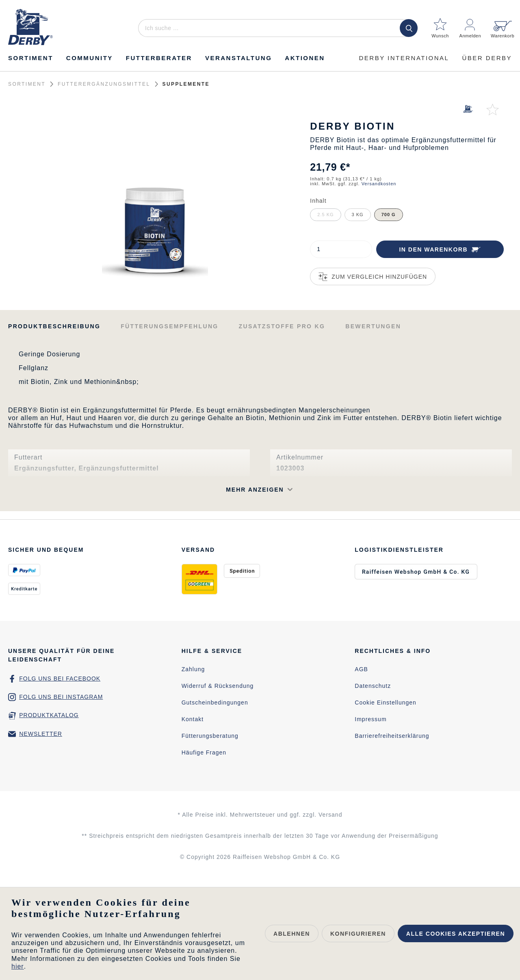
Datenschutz (373, 686)
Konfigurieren (358, 934)
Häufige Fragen (204, 752)
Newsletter (41, 734)
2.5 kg (325, 215)
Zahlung (193, 669)
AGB (361, 669)
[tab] (54, 326)
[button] (170, 490)
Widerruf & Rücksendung (218, 686)
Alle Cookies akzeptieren (456, 934)
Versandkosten (379, 184)
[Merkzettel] (440, 25)
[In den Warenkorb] (440, 249)
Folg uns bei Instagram (61, 697)
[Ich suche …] (277, 28)
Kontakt (193, 719)
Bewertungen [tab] (373, 326)
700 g (389, 215)
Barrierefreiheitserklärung (392, 736)
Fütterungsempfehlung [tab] (169, 326)
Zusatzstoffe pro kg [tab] (282, 326)
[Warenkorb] (500, 25)
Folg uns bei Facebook (60, 679)
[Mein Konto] (470, 25)
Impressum (370, 719)
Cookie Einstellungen (386, 702)
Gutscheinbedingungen (215, 702)
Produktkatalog (49, 715)
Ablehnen (292, 934)
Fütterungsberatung (210, 736)
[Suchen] (409, 28)
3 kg (358, 215)
